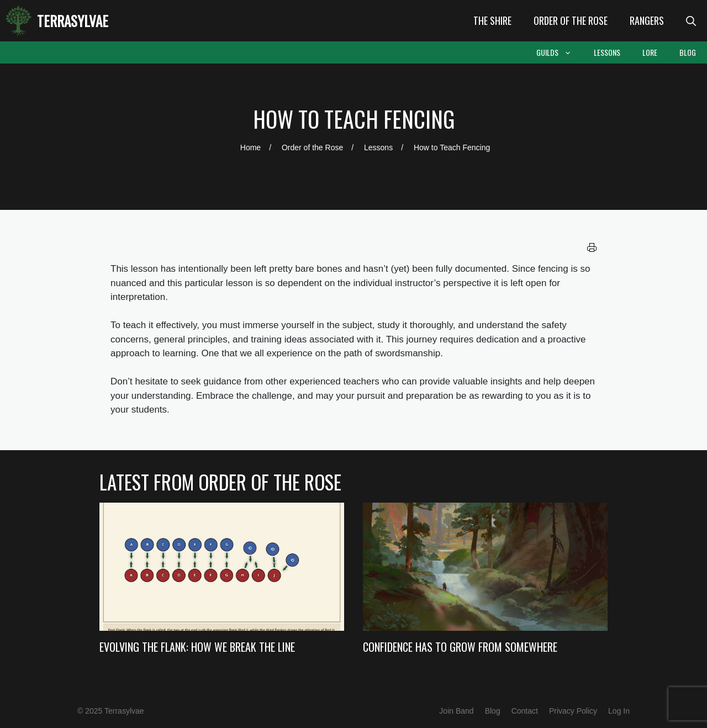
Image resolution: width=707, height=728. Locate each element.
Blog (688, 52)
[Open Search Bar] (691, 21)
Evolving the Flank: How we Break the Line (197, 647)
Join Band (456, 711)
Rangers (647, 20)
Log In (619, 711)
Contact (525, 711)
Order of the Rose (571, 20)
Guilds (560, 52)
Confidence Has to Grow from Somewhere (460, 647)
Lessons (607, 52)
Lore (650, 52)
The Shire (492, 20)
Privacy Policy (573, 711)
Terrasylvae (73, 21)
